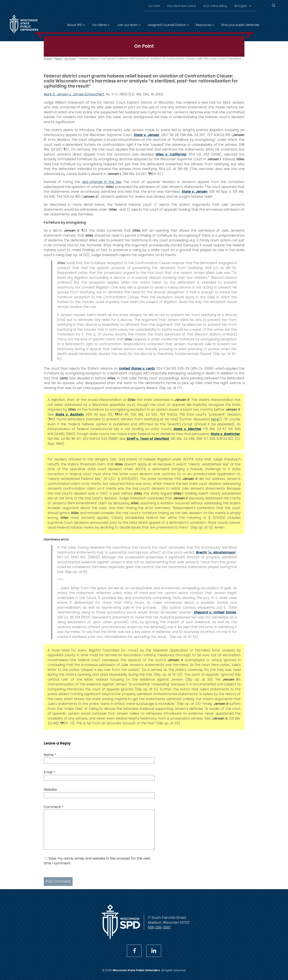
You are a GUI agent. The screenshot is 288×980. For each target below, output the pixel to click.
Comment (54, 807)
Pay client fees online (182, 6)
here (215, 419)
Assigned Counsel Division (167, 25)
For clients (100, 25)
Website (50, 790)
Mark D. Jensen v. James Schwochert (74, 94)
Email (49, 772)
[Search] (274, 5)
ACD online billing (215, 6)
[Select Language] (244, 6)
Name (50, 755)
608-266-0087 (159, 927)
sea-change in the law (102, 182)
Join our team (127, 25)
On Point (154, 6)
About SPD (75, 25)
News (58, 59)
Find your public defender (241, 25)
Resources (204, 25)
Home (48, 59)
